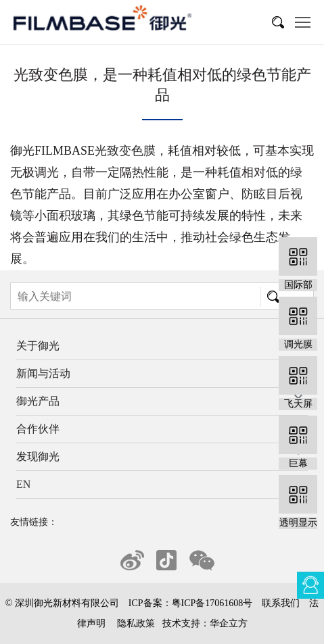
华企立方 (229, 623)
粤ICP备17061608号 (212, 603)
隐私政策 (136, 623)
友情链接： (34, 522)
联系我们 (281, 603)
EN (23, 484)
